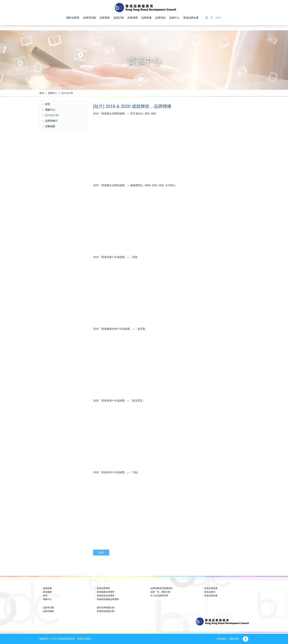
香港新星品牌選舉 (106, 596)
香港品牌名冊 (191, 18)
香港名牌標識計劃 (106, 608)
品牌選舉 (105, 18)
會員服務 (47, 592)
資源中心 (174, 18)
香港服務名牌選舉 (106, 592)
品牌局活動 (89, 18)
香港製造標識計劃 (106, 611)
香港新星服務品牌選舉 (108, 599)
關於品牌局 (73, 18)
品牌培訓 (160, 18)
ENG (218, 18)
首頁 (42, 93)
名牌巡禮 (132, 18)
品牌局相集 (48, 611)
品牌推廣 (146, 18)
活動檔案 (50, 126)
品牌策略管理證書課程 (161, 588)
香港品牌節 (210, 592)
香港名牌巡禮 (211, 588)
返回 (101, 553)
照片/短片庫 (67, 93)
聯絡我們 (234, 639)
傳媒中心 (50, 110)
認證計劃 (119, 18)
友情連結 (222, 639)
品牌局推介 (51, 121)
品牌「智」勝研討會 (160, 592)
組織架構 (47, 588)
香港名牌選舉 (103, 588)
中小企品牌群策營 (159, 596)
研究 (48, 104)
